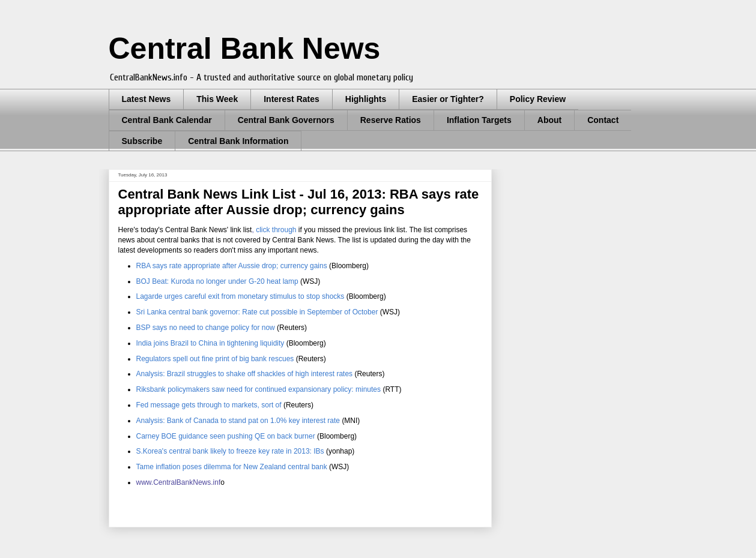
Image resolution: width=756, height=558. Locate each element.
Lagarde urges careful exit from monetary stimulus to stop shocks (240, 296)
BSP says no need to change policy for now (207, 328)
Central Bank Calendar (167, 120)
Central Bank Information (238, 141)
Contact (603, 120)
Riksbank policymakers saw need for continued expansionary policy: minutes (259, 389)
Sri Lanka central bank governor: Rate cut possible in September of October (258, 312)
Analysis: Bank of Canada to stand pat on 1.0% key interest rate (239, 421)
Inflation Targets (479, 120)
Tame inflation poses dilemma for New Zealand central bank (232, 467)
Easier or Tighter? (448, 99)
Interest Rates (292, 99)
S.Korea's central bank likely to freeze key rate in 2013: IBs (230, 451)
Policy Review (538, 99)
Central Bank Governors (286, 120)
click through (277, 230)
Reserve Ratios (391, 120)
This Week (217, 99)
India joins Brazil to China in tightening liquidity (210, 343)
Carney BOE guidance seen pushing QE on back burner (226, 436)
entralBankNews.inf (189, 482)
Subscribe (142, 141)
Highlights (366, 99)
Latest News (147, 99)
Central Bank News (245, 49)
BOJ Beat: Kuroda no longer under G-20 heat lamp (217, 281)
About (549, 120)
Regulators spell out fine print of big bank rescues (215, 359)
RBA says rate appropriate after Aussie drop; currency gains (232, 266)
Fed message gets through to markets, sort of (209, 405)
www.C (147, 482)
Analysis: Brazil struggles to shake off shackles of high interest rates (245, 374)
